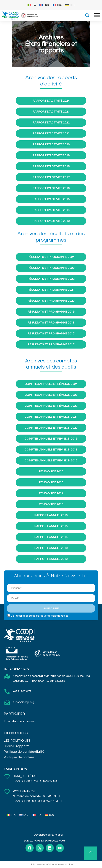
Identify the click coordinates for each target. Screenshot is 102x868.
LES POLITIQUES (17, 741)
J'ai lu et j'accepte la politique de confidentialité (40, 616)
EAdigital (58, 835)
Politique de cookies (19, 757)
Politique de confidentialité (24, 752)
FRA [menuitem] (59, 5)
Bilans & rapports (17, 746)
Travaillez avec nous (19, 721)
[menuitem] (32, 5)
